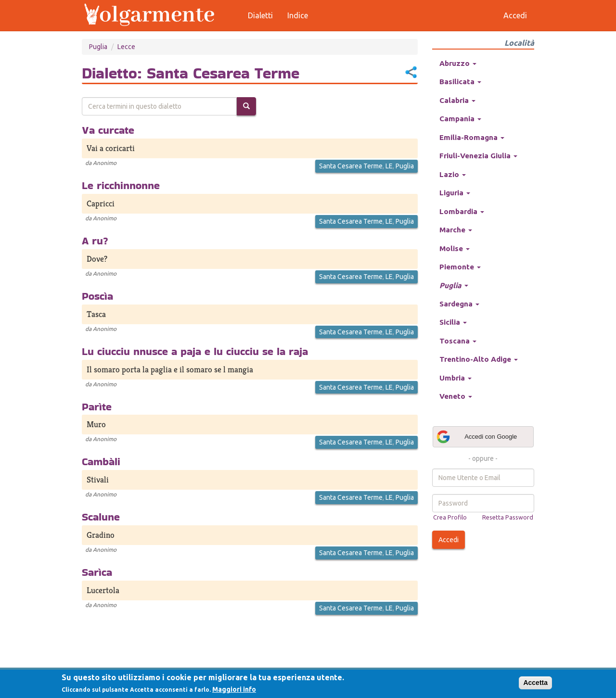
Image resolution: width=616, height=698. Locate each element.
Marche (456, 230)
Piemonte (460, 267)
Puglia (98, 47)
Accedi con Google (476, 437)
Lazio (453, 174)
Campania (460, 119)
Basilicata (460, 82)
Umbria (456, 378)
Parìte (97, 406)
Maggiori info (234, 689)
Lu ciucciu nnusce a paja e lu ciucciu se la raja (195, 351)
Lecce (126, 47)
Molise (455, 248)
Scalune (101, 517)
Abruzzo (458, 63)
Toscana (458, 341)
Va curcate (108, 130)
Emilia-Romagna (472, 137)
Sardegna (459, 304)
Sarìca (97, 572)
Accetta (535, 683)
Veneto (456, 396)
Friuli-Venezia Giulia (478, 156)
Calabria (457, 100)
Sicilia (453, 322)
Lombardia (462, 211)
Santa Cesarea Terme (351, 166)
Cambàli (101, 461)
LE (389, 166)
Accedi (449, 540)
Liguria (455, 193)
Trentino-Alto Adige (479, 359)
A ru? (95, 241)
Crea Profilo (450, 517)
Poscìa (97, 296)
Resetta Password (508, 517)
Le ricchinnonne (121, 185)
